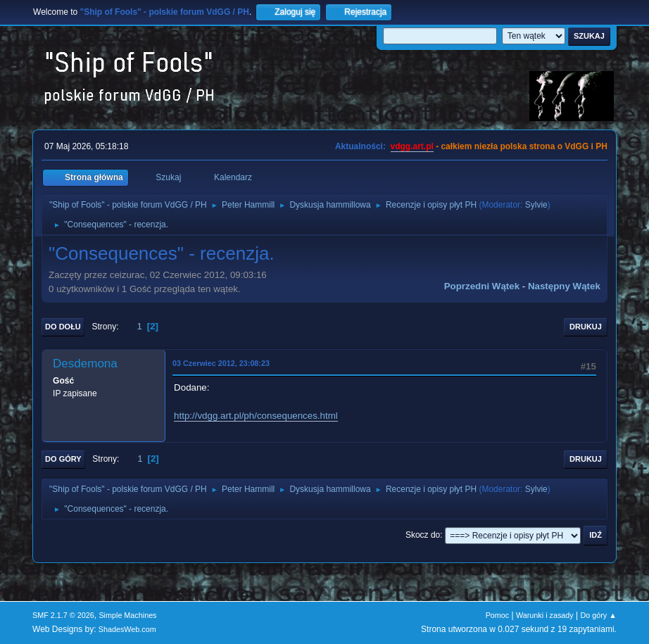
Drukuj (586, 327)
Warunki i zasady (545, 615)
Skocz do (423, 535)
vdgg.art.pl (412, 146)
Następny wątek (564, 286)
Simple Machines (127, 615)
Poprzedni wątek (482, 286)
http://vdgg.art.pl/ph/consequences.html (256, 416)
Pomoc (498, 615)
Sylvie (536, 205)
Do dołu (63, 327)
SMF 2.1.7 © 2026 (63, 615)
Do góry (63, 459)
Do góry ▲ (598, 615)
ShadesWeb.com (127, 629)
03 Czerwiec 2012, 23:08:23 (221, 363)
